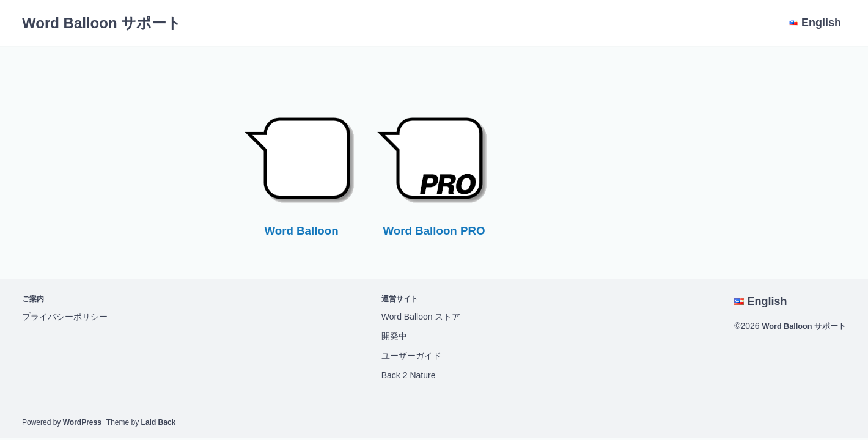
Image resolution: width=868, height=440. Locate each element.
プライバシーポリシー (65, 317)
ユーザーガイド (407, 356)
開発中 (390, 336)
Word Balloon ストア (417, 317)
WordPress (82, 422)
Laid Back (159, 422)
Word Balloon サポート (102, 23)
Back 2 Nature (404, 375)
